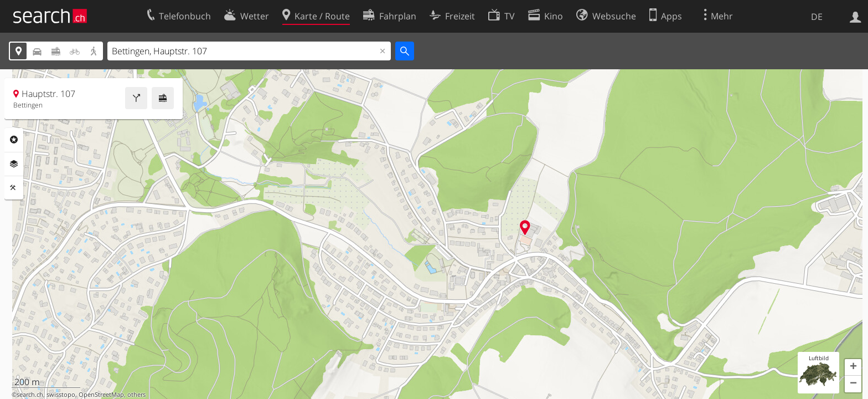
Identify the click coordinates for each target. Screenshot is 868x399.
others (136, 395)
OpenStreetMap (101, 395)
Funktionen (14, 188)
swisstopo (61, 395)
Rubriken (14, 140)
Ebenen (14, 164)
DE (817, 17)
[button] (853, 367)
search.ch (30, 395)
